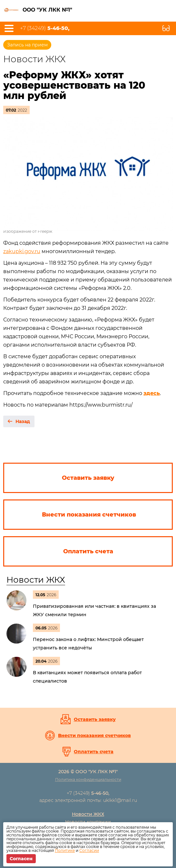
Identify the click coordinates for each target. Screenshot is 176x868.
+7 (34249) (45, 28)
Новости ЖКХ (36, 580)
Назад (23, 421)
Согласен (21, 859)
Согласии (89, 850)
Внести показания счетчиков (94, 735)
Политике (65, 850)
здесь (152, 393)
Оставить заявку (95, 719)
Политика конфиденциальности (88, 779)
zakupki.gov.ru (22, 251)
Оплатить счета (94, 752)
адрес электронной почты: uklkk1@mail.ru (88, 800)
